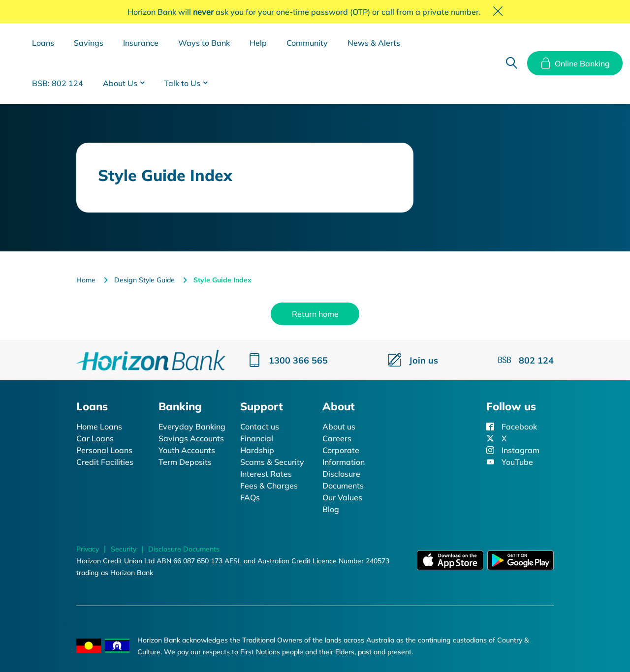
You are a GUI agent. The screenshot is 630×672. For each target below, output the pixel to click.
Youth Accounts (187, 450)
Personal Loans (104, 450)
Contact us (260, 427)
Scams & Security (272, 462)
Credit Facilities (105, 462)
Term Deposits (185, 462)
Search (511, 63)
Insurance (141, 43)
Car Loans (95, 438)
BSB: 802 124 (58, 83)
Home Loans (99, 427)
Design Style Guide (144, 280)
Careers (337, 438)
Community (307, 43)
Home (86, 280)
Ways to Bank (204, 43)
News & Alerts (374, 43)
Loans (43, 43)
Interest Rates (266, 474)
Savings (89, 43)
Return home (315, 314)
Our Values (342, 497)
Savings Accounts (191, 438)
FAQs (250, 497)
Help (258, 43)
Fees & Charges (269, 486)
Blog (331, 509)
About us (339, 427)
